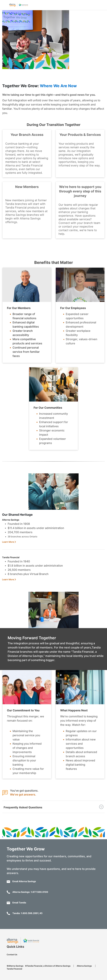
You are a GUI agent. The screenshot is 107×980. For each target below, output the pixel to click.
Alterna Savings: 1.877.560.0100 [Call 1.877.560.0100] (27, 892)
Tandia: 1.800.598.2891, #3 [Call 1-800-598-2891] (25, 913)
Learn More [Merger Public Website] (8, 542)
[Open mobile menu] (4, 5)
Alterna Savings (84, 966)
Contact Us (12, 954)
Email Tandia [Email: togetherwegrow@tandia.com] (16, 903)
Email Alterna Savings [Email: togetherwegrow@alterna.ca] (21, 881)
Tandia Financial (14, 969)
